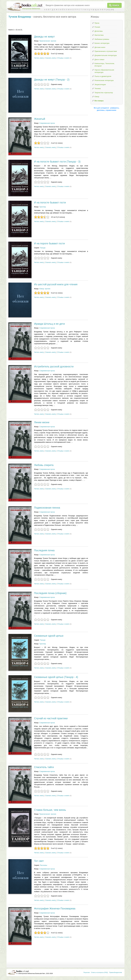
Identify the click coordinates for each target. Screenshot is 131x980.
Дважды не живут (44, 37)
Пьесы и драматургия (103, 76)
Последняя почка (44, 550)
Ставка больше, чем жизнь (50, 810)
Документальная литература (106, 55)
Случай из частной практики (51, 718)
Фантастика (99, 35)
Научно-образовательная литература (104, 71)
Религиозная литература (104, 80)
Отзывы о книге (63, 58)
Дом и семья (99, 59)
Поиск (116, 5)
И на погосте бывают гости (50, 202)
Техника (98, 88)
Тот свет (39, 861)
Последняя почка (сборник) (50, 593)
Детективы (99, 31)
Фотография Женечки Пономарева (55, 909)
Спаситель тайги (44, 767)
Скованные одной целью (49, 636)
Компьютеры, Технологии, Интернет (105, 65)
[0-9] (112, 10)
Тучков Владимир (20, 17)
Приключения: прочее (48, 41)
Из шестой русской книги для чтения (56, 284)
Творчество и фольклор (104, 93)
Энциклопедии (100, 85)
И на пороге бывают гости (49, 243)
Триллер (43, 207)
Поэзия (97, 27)
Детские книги (100, 47)
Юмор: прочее (45, 289)
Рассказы (44, 865)
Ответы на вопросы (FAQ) (99, 972)
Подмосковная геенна (47, 508)
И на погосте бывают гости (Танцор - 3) (57, 162)
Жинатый (40, 119)
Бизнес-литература (102, 43)
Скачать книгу (51, 58)
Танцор (43, 248)
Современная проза (47, 123)
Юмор (97, 97)
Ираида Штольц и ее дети (49, 324)
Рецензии (87, 972)
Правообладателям (115, 972)
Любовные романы (102, 39)
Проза (97, 23)
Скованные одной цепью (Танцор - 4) (56, 677)
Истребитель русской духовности (54, 366)
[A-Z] (108, 10)
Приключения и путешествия (106, 51)
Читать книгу (39, 58)
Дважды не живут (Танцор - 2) (52, 80)
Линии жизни (42, 422)
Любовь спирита (44, 465)
